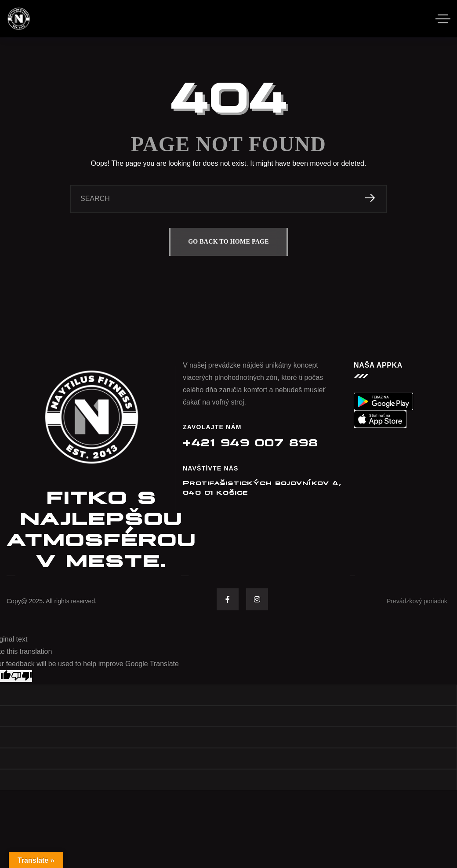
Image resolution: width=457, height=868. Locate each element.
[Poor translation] (22, 676)
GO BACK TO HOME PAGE (228, 242)
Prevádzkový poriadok (417, 601)
